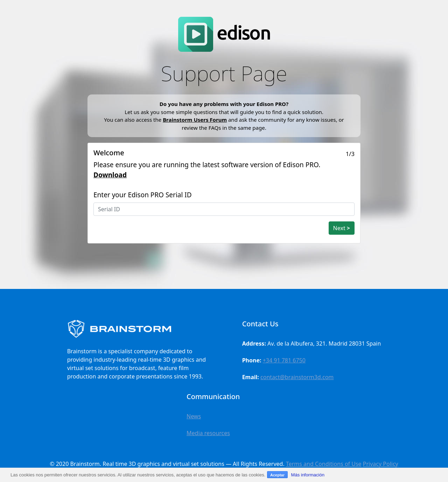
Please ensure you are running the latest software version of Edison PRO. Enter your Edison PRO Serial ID (207, 180)
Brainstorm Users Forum (195, 120)
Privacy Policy (381, 464)
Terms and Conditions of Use (324, 464)
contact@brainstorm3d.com (297, 377)
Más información (308, 475)
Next (342, 228)
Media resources (208, 433)
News (194, 416)
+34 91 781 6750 (284, 360)
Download (110, 175)
